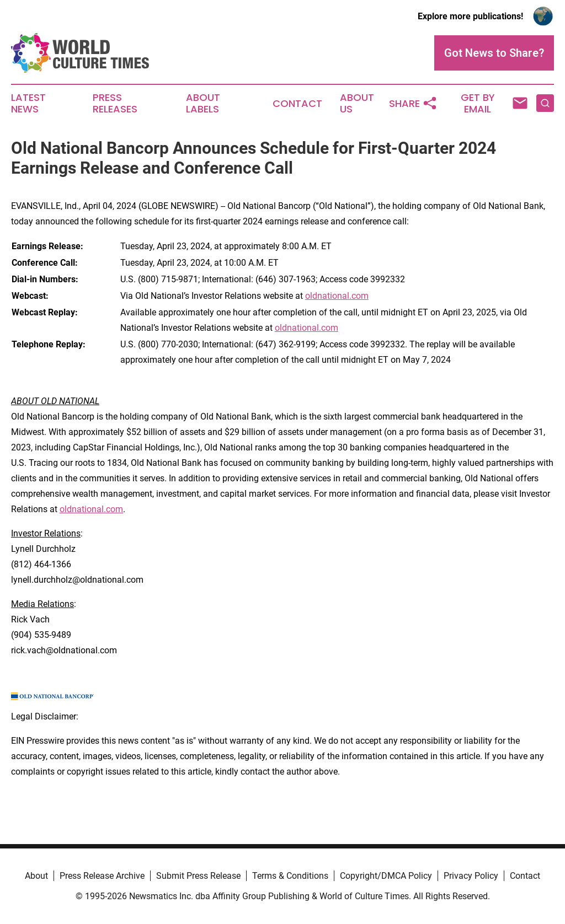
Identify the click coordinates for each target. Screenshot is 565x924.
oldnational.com (337, 296)
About (36, 876)
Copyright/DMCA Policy (386, 876)
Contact (297, 104)
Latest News (28, 104)
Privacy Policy (471, 876)
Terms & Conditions (290, 876)
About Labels (203, 104)
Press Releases (115, 104)
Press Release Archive (102, 876)
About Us (357, 104)
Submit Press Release (198, 876)
